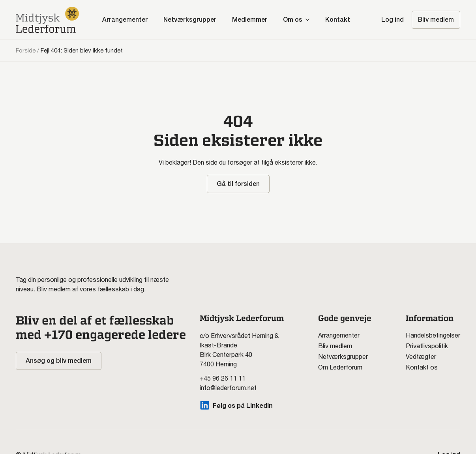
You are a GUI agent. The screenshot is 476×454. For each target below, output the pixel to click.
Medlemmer (250, 20)
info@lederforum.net (228, 388)
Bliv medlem (335, 346)
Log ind (393, 20)
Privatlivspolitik (427, 346)
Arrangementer (125, 20)
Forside (26, 50)
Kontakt (338, 20)
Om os (293, 20)
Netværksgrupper (190, 20)
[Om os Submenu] (310, 20)
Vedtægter (421, 356)
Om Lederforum (340, 367)
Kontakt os (422, 367)
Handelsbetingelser (433, 335)
